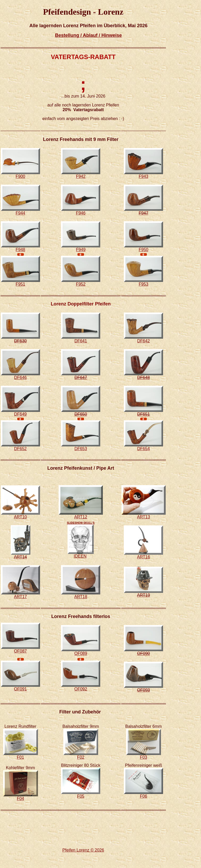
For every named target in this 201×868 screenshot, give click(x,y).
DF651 (143, 414)
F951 (20, 284)
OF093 (144, 690)
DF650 (81, 414)
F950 (143, 250)
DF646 (20, 378)
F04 (20, 799)
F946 (81, 213)
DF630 (20, 341)
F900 (20, 176)
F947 (143, 213)
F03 (144, 757)
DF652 (20, 449)
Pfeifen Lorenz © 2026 (83, 850)
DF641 (81, 341)
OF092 (81, 689)
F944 (20, 213)
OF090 (144, 653)
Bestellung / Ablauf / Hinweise (88, 35)
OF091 (21, 689)
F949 (81, 250)
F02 (81, 757)
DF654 (143, 449)
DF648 (143, 378)
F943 (143, 176)
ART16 (144, 557)
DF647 (81, 378)
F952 (81, 284)
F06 (144, 796)
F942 (81, 176)
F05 (81, 796)
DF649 (20, 414)
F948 (20, 250)
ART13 (144, 517)
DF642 (143, 341)
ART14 (20, 557)
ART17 (20, 597)
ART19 (144, 595)
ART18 (81, 597)
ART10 (20, 517)
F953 (143, 284)
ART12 (81, 517)
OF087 (21, 651)
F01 (20, 757)
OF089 (81, 653)
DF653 (81, 449)
